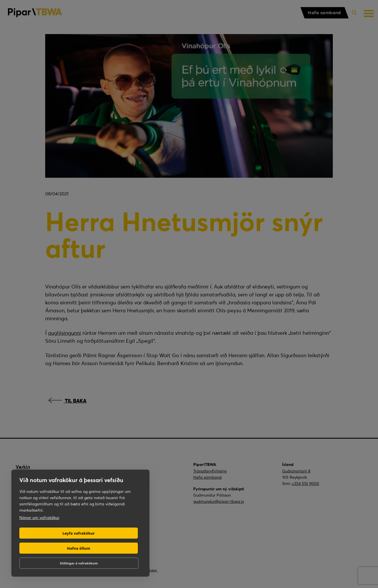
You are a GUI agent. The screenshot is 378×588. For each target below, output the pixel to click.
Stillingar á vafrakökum (79, 563)
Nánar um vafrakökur (39, 518)
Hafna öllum (79, 548)
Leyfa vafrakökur (79, 533)
